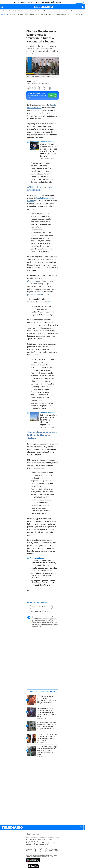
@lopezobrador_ (34, 281)
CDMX (15, 2)
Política (68, 11)
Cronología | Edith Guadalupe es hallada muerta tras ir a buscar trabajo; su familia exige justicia (47, 737)
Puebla (42, 2)
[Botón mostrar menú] (2, 7)
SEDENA (47, 611)
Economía (62, 11)
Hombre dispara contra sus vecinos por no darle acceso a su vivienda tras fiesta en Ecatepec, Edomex (49, 150)
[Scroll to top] (81, 827)
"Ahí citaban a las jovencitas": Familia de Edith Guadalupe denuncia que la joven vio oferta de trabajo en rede (47, 725)
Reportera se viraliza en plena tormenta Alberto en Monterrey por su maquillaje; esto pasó (44, 563)
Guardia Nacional (36, 611)
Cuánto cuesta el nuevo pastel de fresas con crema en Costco (44, 569)
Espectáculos (25, 11)
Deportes (47, 11)
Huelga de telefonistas (49, 14)
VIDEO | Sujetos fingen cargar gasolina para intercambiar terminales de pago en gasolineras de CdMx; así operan (47, 751)
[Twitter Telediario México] (41, 850)
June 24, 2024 (46, 302)
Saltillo (48, 2)
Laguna (37, 2)
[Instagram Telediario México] (46, 850)
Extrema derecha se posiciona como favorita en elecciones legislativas (49, 420)
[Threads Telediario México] (51, 850)
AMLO (33, 607)
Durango (58, 2)
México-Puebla (39, 14)
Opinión (73, 11)
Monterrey (21, 2)
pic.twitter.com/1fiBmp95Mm (39, 295)
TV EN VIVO (80, 2)
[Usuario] (83, 7)
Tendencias (34, 11)
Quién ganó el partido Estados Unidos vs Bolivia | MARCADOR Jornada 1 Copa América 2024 (43, 583)
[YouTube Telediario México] (56, 850)
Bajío (53, 2)
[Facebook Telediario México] (35, 850)
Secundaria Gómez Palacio (17, 14)
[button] (29, 88)
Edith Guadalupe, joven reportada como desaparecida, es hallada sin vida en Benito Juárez (46, 699)
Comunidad (12, 11)
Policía (19, 11)
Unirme (51, 95)
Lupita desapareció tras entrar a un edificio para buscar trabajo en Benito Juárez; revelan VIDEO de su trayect (46, 712)
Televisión (80, 11)
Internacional (55, 11)
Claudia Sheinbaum (45, 607)
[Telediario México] (42, 7)
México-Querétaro (29, 14)
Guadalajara (30, 2)
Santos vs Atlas (79, 14)
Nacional (41, 11)
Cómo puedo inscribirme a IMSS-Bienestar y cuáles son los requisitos (44, 576)
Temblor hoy (71, 14)
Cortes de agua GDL (61, 14)
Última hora (5, 11)
